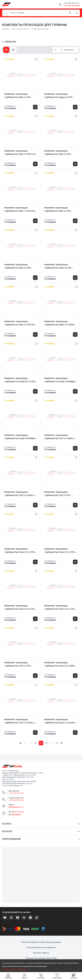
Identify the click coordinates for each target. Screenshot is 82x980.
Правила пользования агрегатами (41, 958)
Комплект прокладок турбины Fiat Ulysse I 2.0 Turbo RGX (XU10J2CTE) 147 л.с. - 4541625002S (60, 721)
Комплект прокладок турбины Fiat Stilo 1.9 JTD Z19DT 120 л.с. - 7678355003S (21, 210)
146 (41, 743)
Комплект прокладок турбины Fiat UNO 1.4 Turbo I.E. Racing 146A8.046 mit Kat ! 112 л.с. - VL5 (61, 437)
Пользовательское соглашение (41, 948)
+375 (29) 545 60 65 (16, 800)
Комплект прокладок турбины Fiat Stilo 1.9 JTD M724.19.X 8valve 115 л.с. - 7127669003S (57, 153)
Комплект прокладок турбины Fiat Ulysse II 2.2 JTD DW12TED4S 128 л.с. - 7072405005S (19, 551)
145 (36, 743)
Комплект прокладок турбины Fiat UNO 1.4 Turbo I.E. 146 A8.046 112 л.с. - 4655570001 (20, 494)
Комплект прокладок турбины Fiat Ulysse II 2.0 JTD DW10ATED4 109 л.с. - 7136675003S (19, 608)
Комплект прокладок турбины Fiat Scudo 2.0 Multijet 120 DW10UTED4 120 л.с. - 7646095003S (20, 437)
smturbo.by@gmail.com (15, 786)
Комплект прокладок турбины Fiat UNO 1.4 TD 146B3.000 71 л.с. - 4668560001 (19, 664)
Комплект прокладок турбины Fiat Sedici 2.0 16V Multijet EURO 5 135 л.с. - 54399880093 (58, 266)
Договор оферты (41, 953)
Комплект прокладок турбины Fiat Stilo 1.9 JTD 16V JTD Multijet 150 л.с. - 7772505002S (20, 323)
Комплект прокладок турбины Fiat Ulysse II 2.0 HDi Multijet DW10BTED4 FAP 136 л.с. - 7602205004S (61, 664)
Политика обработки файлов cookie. (16, 970)
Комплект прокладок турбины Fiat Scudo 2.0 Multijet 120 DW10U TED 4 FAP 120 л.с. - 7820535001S (60, 380)
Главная (5, 29)
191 (57, 743)
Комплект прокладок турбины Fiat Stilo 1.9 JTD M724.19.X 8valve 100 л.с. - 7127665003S (17, 266)
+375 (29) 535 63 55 (16, 793)
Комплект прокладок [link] (41, 29)
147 (46, 743)
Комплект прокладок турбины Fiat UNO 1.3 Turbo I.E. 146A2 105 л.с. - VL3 (20, 721)
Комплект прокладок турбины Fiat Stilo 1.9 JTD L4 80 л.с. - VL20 (20, 153)
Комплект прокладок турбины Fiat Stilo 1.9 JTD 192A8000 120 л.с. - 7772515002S (20, 96)
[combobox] (5, 13)
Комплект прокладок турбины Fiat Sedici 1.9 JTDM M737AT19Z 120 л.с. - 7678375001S (61, 323)
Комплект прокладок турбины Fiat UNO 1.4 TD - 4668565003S (58, 494)
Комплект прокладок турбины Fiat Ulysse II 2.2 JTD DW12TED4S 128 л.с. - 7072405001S (59, 551)
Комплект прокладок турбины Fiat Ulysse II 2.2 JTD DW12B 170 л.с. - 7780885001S (59, 608)
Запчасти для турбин (20, 29)
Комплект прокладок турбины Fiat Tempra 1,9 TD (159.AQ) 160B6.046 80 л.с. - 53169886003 (58, 96)
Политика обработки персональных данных (41, 942)
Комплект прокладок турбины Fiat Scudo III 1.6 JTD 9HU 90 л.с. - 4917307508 (20, 380)
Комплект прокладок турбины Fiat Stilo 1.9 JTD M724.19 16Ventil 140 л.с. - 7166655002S (57, 210)
